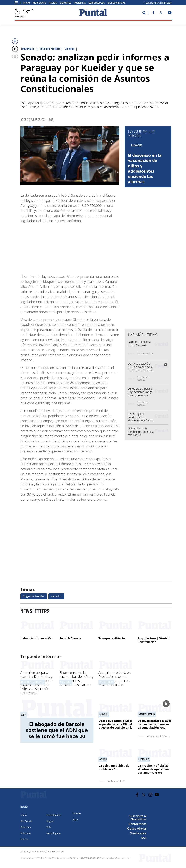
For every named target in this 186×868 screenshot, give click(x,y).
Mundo (77, 813)
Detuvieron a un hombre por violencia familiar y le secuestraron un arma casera (141, 435)
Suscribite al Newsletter (138, 817)
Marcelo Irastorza (143, 378)
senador (56, 596)
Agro (75, 819)
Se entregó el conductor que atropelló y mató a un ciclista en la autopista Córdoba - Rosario (140, 422)
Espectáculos (97, 3)
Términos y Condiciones (31, 852)
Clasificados (138, 833)
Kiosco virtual (116, 3)
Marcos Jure (147, 353)
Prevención (66, 682)
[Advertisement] (92, 247)
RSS (144, 838)
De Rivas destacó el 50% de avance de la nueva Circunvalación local (140, 369)
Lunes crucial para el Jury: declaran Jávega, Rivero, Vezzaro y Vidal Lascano (140, 394)
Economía (104, 714)
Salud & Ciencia (70, 638)
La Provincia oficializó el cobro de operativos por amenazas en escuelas (153, 771)
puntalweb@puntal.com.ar (118, 858)
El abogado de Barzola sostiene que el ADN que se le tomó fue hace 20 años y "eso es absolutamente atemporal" (57, 739)
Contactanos (138, 824)
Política (24, 839)
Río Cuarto (39, 3)
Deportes (66, 3)
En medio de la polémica (33, 682)
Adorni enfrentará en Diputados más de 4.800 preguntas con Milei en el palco (115, 679)
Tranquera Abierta (112, 638)
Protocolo (144, 759)
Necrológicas (54, 833)
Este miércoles (106, 682)
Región (53, 3)
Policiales (80, 3)
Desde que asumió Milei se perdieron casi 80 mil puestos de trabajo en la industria (115, 726)
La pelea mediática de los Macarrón (139, 343)
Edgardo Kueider (34, 596)
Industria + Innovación (36, 638)
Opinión (103, 759)
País (49, 827)
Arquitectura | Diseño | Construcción (154, 640)
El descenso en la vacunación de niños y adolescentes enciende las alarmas (145, 168)
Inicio (26, 3)
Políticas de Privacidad (54, 852)
